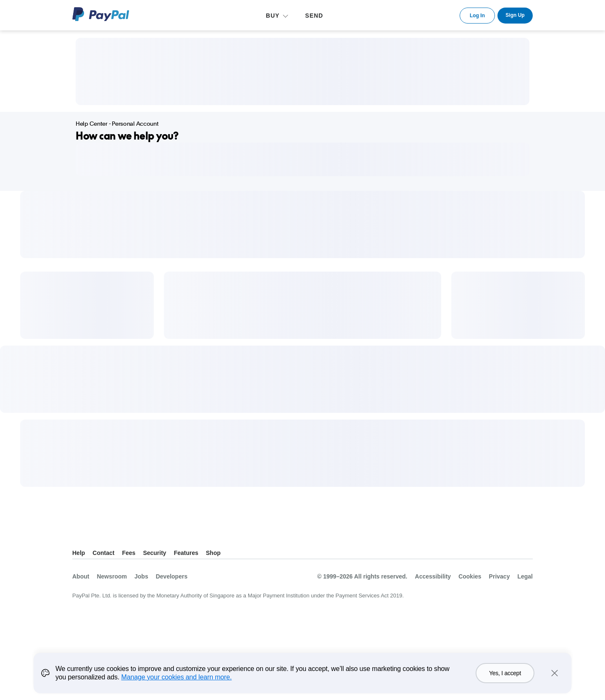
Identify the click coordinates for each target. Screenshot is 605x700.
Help (79, 553)
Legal (525, 576)
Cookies (470, 576)
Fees (129, 553)
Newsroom (112, 576)
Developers (172, 576)
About (81, 576)
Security (154, 553)
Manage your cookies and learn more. (177, 683)
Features (186, 553)
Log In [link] (477, 16)
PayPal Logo (101, 14)
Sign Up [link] (515, 15)
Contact (103, 553)
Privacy (500, 576)
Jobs (141, 576)
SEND (314, 16)
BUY (273, 16)
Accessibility (433, 576)
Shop (213, 553)
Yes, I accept (505, 679)
